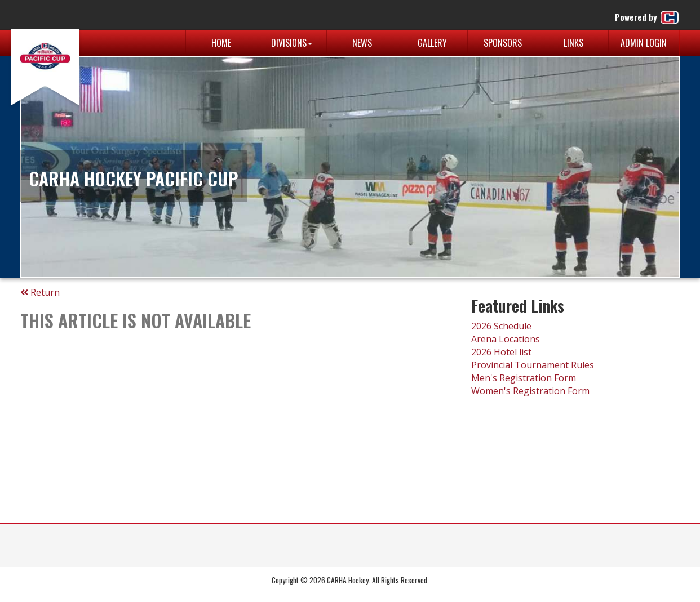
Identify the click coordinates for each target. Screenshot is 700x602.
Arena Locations (506, 339)
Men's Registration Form (524, 378)
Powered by (647, 17)
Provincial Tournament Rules (533, 365)
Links (573, 43)
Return (40, 292)
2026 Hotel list (501, 352)
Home (221, 43)
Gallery (432, 43)
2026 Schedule (501, 326)
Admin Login (644, 43)
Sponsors (503, 43)
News (362, 43)
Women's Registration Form (530, 391)
